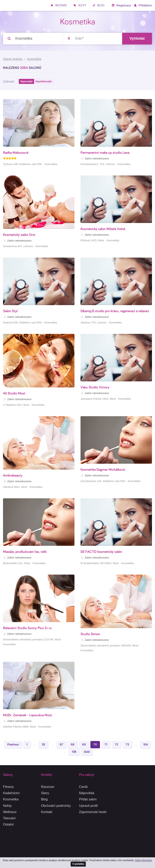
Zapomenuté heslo (93, 812)
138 (74, 752)
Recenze (59, 5)
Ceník (83, 787)
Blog (98, 5)
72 (116, 745)
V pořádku (78, 864)
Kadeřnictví (11, 793)
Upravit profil (88, 806)
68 (73, 745)
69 (84, 745)
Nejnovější (27, 82)
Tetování (9, 818)
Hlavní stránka (13, 59)
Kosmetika (11, 799)
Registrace (121, 5)
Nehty (7, 806)
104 (146, 745)
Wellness (10, 812)
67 (61, 745)
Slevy (80, 5)
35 (43, 745)
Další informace (143, 860)
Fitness (8, 787)
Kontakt (47, 812)
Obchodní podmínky (56, 806)
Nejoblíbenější (44, 82)
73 (127, 745)
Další (87, 752)
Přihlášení (143, 5)
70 (95, 745)
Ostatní (8, 824)
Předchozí (13, 745)
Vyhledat (137, 39)
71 (106, 745)
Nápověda (87, 793)
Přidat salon (88, 799)
